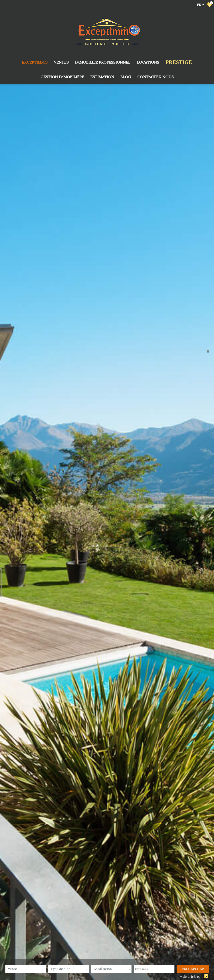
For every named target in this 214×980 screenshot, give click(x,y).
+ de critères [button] (192, 976)
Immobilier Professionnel (103, 62)
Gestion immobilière (62, 77)
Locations (148, 62)
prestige (179, 62)
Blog (126, 77)
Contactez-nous (155, 77)
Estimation (102, 77)
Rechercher (193, 969)
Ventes (61, 62)
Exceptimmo (35, 62)
